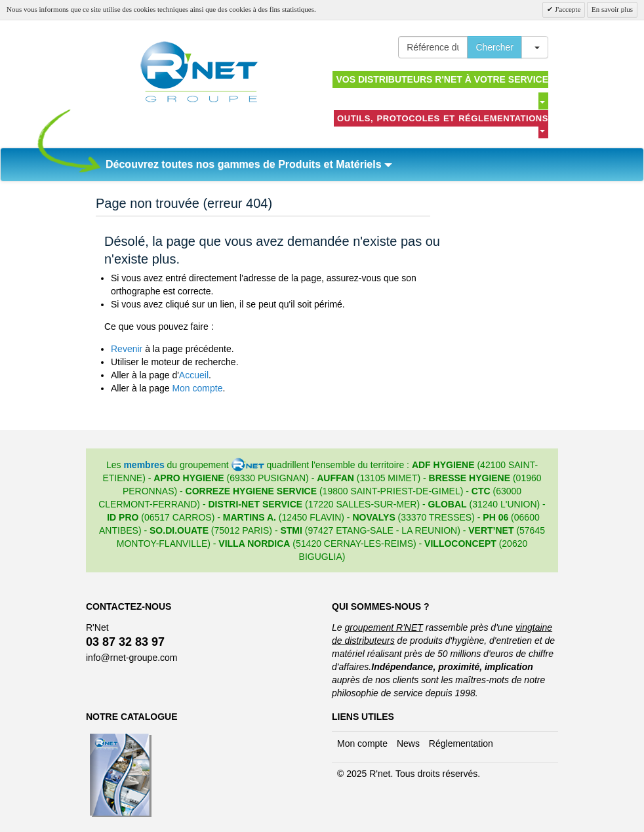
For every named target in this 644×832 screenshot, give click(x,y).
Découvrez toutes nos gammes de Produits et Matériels (249, 164)
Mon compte (197, 388)
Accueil (194, 375)
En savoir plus (612, 9)
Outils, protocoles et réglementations (443, 123)
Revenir (127, 349)
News (408, 743)
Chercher (494, 47)
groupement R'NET (383, 627)
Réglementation (461, 743)
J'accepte (567, 9)
